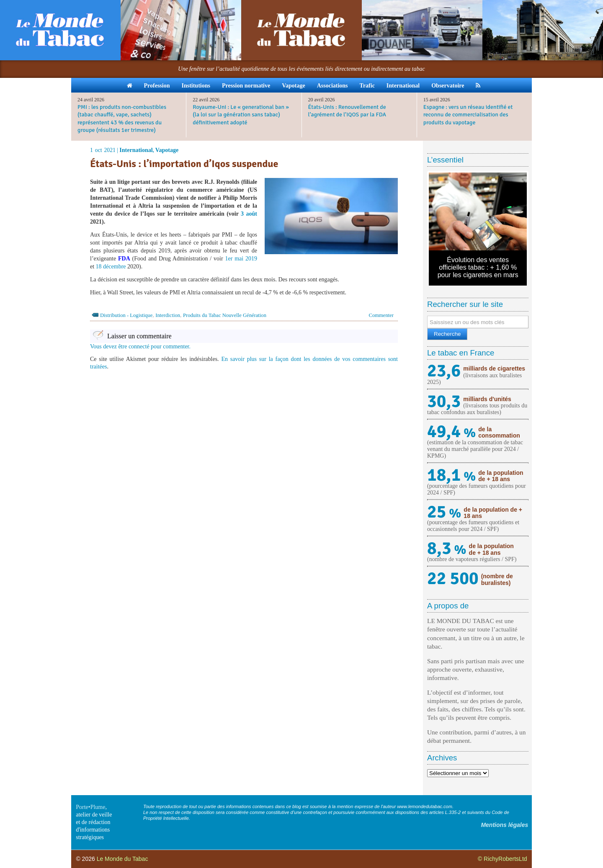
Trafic (367, 86)
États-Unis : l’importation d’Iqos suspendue (184, 164)
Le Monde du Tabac (122, 859)
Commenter (381, 315)
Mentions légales (504, 825)
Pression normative (246, 86)
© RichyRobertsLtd (502, 859)
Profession (157, 86)
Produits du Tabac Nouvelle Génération (225, 315)
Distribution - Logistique (126, 315)
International (403, 86)
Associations (332, 86)
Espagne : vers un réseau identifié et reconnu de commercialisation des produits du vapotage (468, 115)
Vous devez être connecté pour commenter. (140, 346)
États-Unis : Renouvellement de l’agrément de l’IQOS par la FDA (347, 111)
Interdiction (168, 315)
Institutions (196, 86)
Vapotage (294, 86)
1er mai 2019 (241, 259)
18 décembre (111, 267)
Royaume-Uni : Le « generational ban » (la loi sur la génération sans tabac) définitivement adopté (241, 115)
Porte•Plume (90, 807)
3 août (249, 214)
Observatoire (448, 86)
